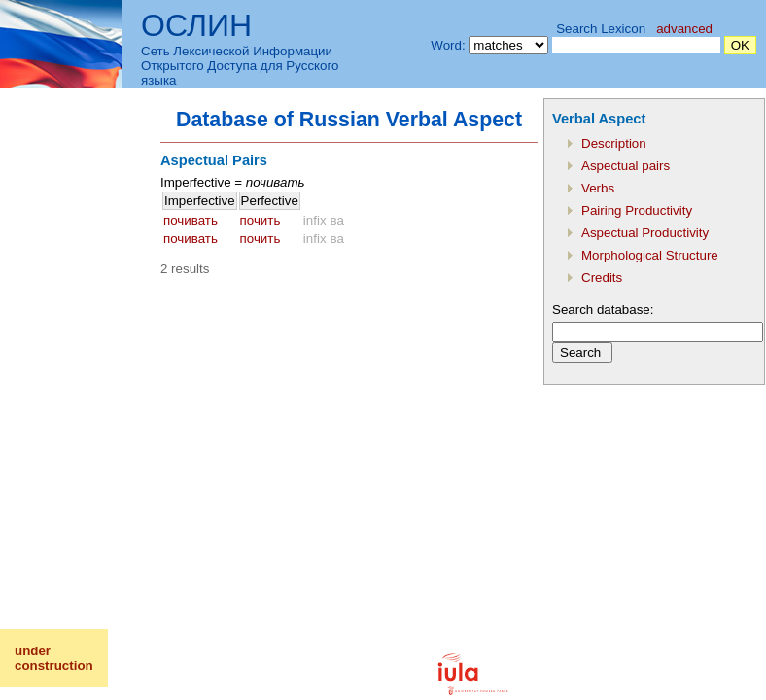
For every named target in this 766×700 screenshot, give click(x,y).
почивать (191, 220)
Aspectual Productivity (645, 233)
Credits (602, 278)
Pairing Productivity (637, 210)
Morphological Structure (650, 255)
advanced (684, 29)
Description (614, 143)
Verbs (598, 188)
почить (261, 220)
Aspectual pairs (626, 166)
